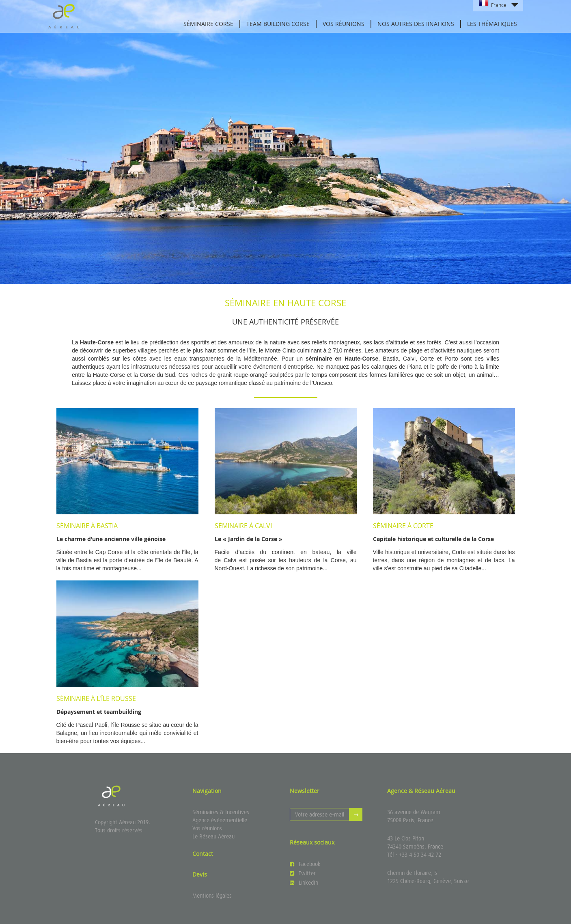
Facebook (305, 864)
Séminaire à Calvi (243, 526)
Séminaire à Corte (403, 526)
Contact (203, 854)
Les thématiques (492, 24)
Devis (200, 874)
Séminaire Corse (208, 24)
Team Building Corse (278, 24)
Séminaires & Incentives (221, 812)
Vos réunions (344, 24)
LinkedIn (304, 883)
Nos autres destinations (416, 24)
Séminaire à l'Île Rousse (96, 698)
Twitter (303, 873)
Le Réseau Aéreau (213, 836)
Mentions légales (212, 896)
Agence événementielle (220, 820)
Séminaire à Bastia (87, 526)
